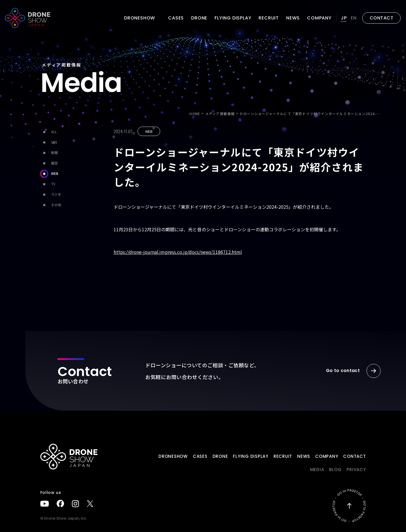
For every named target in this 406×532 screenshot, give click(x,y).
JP (344, 18)
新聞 (49, 153)
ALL (48, 132)
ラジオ (51, 194)
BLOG (335, 470)
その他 (51, 205)
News (293, 18)
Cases (176, 18)
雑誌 (49, 163)
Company (319, 18)
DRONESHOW (173, 456)
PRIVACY (356, 470)
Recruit (269, 18)
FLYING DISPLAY (233, 18)
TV (48, 184)
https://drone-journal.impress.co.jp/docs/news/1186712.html (178, 252)
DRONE (199, 18)
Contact (354, 456)
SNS (49, 142)
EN (354, 18)
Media (317, 470)
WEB (49, 174)
